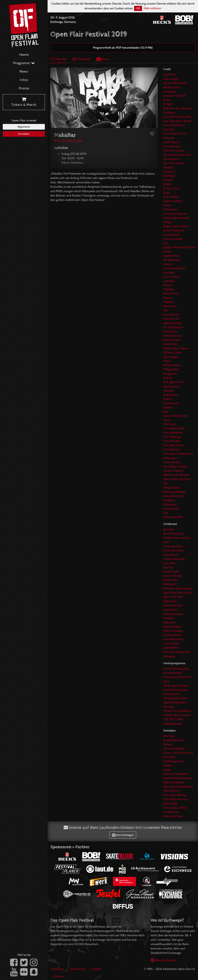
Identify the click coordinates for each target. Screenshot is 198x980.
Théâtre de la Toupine (177, 715)
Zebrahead (170, 504)
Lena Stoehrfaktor (174, 268)
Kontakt (96, 969)
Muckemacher (172, 694)
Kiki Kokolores (172, 260)
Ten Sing (169, 707)
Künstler (59, 59)
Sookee (168, 407)
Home (24, 55)
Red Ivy (168, 378)
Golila (167, 770)
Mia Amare (170, 306)
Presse (24, 88)
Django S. (169, 172)
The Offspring (172, 437)
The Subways (172, 449)
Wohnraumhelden (174, 492)
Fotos (103, 59)
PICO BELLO (171, 791)
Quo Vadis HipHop (175, 795)
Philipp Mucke (172, 365)
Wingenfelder (172, 488)
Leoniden (169, 272)
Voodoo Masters (173, 471)
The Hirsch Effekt (174, 428)
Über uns (59, 976)
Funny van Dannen (175, 214)
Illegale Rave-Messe (176, 226)
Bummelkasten (173, 673)
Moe (166, 310)
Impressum (57, 969)
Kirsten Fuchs (171, 572)
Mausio (168, 298)
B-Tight (168, 104)
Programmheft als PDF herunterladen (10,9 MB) (123, 48)
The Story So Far (173, 445)
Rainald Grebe (172, 627)
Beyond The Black (174, 96)
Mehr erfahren (152, 8)
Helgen (168, 222)
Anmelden (24, 134)
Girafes (168, 765)
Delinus (168, 744)
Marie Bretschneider (175, 690)
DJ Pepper (169, 176)
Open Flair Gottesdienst (178, 787)
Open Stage (171, 357)
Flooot (167, 205)
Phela (167, 361)
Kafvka (167, 251)
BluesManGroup (173, 740)
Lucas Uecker (171, 277)
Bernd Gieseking (173, 534)
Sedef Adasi (171, 395)
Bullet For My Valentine (178, 108)
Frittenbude (170, 209)
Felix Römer (171, 555)
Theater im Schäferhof (177, 711)
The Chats (170, 424)
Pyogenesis (170, 374)
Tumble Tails (171, 812)
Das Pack (169, 129)
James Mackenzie (174, 230)
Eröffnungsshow (173, 761)
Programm (24, 63)
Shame (168, 399)
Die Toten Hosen (174, 163)
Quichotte (169, 622)
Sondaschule (171, 403)
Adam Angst (171, 79)
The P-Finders (172, 441)
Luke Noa (169, 281)
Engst (167, 193)
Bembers (169, 529)
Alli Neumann (172, 87)
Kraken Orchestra (174, 782)
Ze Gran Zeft (171, 509)
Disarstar (169, 167)
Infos (24, 80)
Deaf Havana (171, 142)
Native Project (172, 340)
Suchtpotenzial (172, 635)
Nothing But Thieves (176, 348)
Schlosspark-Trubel (175, 698)
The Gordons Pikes (175, 808)
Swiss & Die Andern (175, 416)
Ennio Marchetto (173, 551)
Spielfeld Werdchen (175, 702)
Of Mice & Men (172, 353)
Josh (166, 243)
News (24, 72)
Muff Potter (170, 332)
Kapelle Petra (171, 256)
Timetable (81, 59)
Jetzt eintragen (123, 835)
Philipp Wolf (171, 369)
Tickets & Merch (24, 102)
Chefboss (169, 113)
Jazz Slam (169, 563)
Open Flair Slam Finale (177, 593)
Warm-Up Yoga (173, 816)
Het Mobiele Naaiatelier (178, 778)
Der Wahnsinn (172, 146)
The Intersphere (173, 433)
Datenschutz (78, 969)
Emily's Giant (171, 188)
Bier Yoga (169, 736)
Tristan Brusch (172, 462)
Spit (166, 412)
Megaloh (169, 302)
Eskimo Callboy (173, 201)
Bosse (167, 100)
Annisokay (170, 91)
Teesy (167, 420)
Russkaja (169, 391)
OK (138, 8)
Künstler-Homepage (68, 141)
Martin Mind (171, 293)
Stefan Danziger (173, 631)
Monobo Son (171, 315)
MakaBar (169, 289)
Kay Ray (168, 567)
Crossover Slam (173, 546)
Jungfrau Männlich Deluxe (179, 247)
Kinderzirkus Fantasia (176, 686)
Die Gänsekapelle (174, 748)
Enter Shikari (171, 197)
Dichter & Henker (174, 151)
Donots (168, 180)
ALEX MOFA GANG (175, 83)
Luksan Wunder (173, 576)
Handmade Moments (176, 218)
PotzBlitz (169, 618)
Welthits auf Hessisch (176, 475)
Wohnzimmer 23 (174, 496)
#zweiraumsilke (173, 517)
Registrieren (24, 127)
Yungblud (169, 500)
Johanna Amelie (173, 239)
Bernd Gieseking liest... (177, 669)
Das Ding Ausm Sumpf (177, 121)
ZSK (166, 513)
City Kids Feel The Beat (177, 117)
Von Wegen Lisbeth (175, 466)
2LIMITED (169, 75)
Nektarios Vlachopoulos (178, 588)
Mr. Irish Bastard (173, 327)
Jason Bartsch (172, 235)
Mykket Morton (173, 336)
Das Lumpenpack (174, 125)
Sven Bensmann (173, 639)
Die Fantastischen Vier (177, 155)
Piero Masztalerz (173, 614)
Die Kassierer (171, 159)
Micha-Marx (171, 580)
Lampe (168, 264)
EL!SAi (167, 184)
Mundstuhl (170, 584)
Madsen (168, 285)
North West (170, 344)
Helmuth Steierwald (175, 774)
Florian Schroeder (174, 559)
